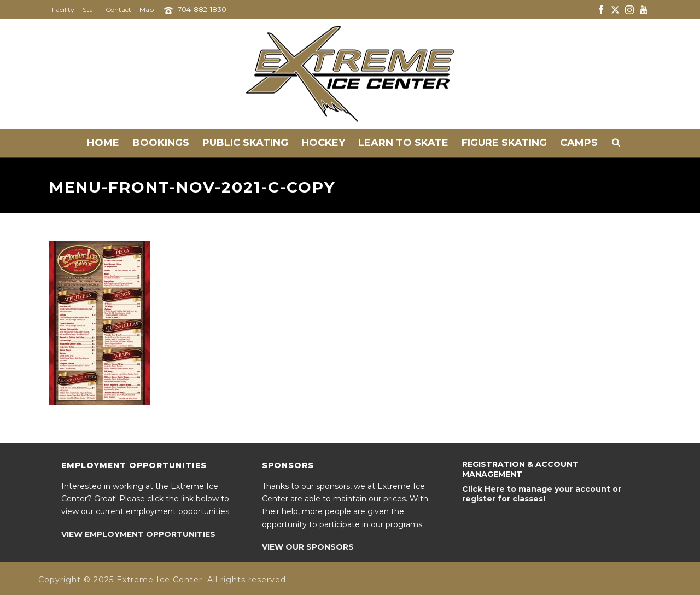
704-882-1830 (202, 9)
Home (103, 143)
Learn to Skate (403, 143)
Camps (579, 143)
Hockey (323, 143)
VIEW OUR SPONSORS (308, 547)
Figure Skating (504, 143)
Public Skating (245, 143)
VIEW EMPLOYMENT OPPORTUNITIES (138, 534)
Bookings (161, 143)
